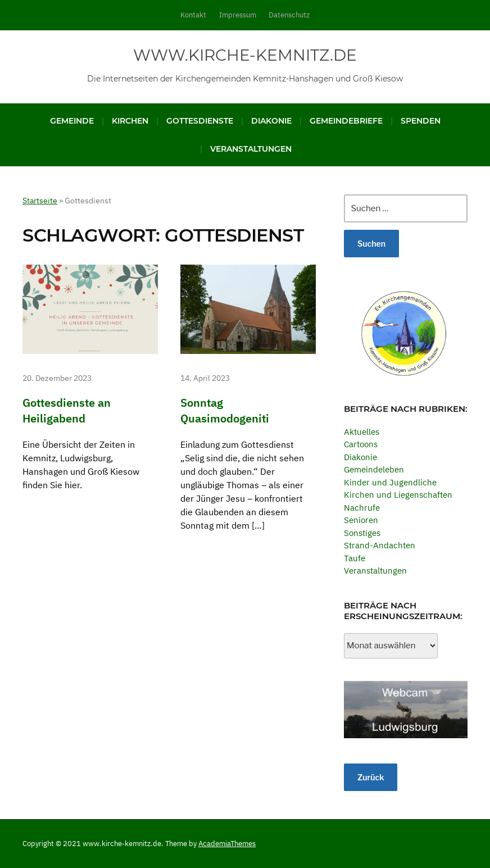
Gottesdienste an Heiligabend (67, 410)
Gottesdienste (200, 121)
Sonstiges (362, 533)
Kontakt (193, 15)
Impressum (238, 15)
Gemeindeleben (374, 469)
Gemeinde (72, 121)
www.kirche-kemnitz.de (245, 55)
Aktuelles (362, 432)
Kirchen (130, 121)
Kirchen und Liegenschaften (398, 495)
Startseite (40, 201)
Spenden (421, 121)
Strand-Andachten (380, 545)
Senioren (361, 520)
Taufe (355, 558)
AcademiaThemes (227, 844)
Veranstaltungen (251, 149)
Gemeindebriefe (346, 121)
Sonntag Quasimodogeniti (226, 410)
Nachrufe (362, 508)
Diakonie (271, 121)
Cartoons (361, 444)
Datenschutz (289, 15)
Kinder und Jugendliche (390, 482)
